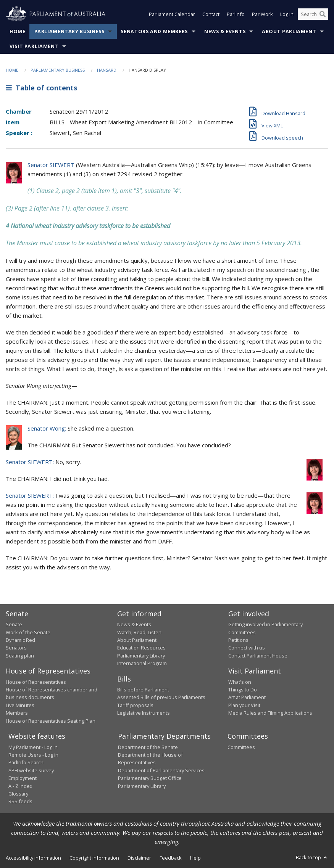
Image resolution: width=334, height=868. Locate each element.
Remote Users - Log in (33, 755)
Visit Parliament (34, 46)
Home (18, 31)
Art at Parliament (247, 697)
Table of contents (41, 88)
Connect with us (247, 648)
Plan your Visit (244, 705)
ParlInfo (236, 14)
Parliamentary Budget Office (150, 778)
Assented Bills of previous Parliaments (161, 697)
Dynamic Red (20, 640)
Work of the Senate (28, 632)
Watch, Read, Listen (139, 632)
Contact (211, 14)
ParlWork (262, 14)
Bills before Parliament (143, 690)
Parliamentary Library (141, 656)
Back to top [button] (312, 857)
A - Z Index (20, 786)
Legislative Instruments (144, 713)
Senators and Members (154, 31)
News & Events (225, 31)
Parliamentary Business (69, 31)
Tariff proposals (135, 705)
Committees (241, 747)
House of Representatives (36, 682)
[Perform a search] (323, 14)
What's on (240, 682)
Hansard (107, 70)
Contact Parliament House (258, 656)
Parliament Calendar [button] (172, 14)
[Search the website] (313, 14)
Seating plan (20, 656)
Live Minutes (20, 705)
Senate (14, 624)
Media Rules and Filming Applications (270, 713)
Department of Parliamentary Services (161, 770)
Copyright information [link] (94, 858)
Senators (16, 648)
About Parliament (289, 31)
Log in (287, 14)
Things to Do (243, 690)
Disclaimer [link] (139, 858)
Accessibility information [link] (33, 858)
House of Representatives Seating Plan (51, 721)
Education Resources (141, 648)
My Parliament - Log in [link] (33, 747)
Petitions (238, 640)
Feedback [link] (171, 858)
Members (17, 713)
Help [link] (195, 858)
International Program (142, 663)
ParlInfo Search (26, 762)
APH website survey (31, 770)
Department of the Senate (148, 747)
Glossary (18, 794)
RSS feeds (20, 801)
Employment (23, 778)
